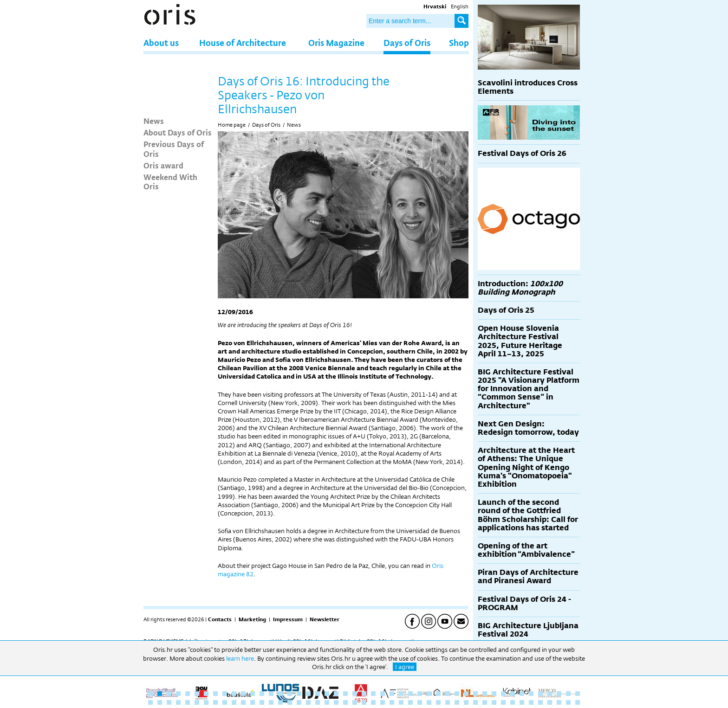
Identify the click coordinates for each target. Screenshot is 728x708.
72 (373, 702)
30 (420, 694)
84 (485, 702)
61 (271, 702)
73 (383, 702)
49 (160, 702)
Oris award (163, 165)
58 (243, 702)
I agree (405, 667)
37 (485, 694)
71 (364, 702)
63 (290, 702)
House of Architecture (243, 42)
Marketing (252, 619)
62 (280, 702)
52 (188, 702)
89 (531, 702)
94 (578, 702)
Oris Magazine (336, 42)
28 (401, 694)
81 (457, 702)
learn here (240, 658)
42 (531, 694)
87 (513, 702)
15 (280, 694)
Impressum (288, 619)
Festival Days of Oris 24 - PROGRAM (524, 603)
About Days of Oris (178, 132)
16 (290, 694)
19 (318, 694)
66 (318, 702)
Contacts (220, 619)
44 (550, 694)
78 (429, 702)
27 (392, 694)
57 (234, 702)
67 (327, 702)
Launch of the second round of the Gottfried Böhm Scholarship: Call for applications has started (528, 515)
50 (169, 702)
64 (299, 702)
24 (364, 694)
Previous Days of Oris (174, 148)
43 (540, 694)
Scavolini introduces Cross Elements (528, 87)
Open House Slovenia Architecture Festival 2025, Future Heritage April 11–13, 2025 (520, 341)
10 (234, 694)
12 (253, 694)
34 (457, 694)
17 (299, 694)
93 (568, 702)
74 (392, 702)
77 (420, 702)
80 (448, 702)
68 (336, 702)
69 (345, 702)
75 (401, 702)
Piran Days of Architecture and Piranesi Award (528, 576)
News (154, 121)
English (460, 6)
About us (161, 42)
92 (559, 702)
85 (494, 702)
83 (475, 702)
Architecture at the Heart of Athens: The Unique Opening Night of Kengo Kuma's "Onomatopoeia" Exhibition (526, 467)
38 (494, 694)
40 (513, 694)
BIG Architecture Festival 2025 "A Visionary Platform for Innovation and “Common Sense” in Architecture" (529, 389)
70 (355, 702)
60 (262, 702)
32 (438, 694)
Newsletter (325, 619)
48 (150, 702)
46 (568, 694)
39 (503, 694)
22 (345, 694)
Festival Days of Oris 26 (522, 153)
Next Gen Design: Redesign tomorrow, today (528, 428)
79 (438, 702)
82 (466, 702)
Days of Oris (407, 42)
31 (429, 694)
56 (225, 702)
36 (475, 694)
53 (197, 702)
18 (308, 694)
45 (559, 694)
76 (410, 702)
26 (383, 694)
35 (466, 694)
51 (178, 702)
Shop (459, 42)
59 (253, 702)
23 (355, 694)
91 (550, 702)
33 (448, 694)
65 (308, 702)
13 (262, 694)
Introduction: (520, 288)
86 (503, 702)
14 (271, 694)
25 (373, 694)
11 (243, 694)
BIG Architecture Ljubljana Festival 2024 (528, 630)
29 (410, 694)
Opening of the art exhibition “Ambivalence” (526, 550)
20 (327, 694)
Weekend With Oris (170, 181)
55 (215, 702)
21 (336, 694)
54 (206, 702)
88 (522, 702)
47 (578, 694)
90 (540, 702)
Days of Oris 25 (506, 310)
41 (522, 694)
